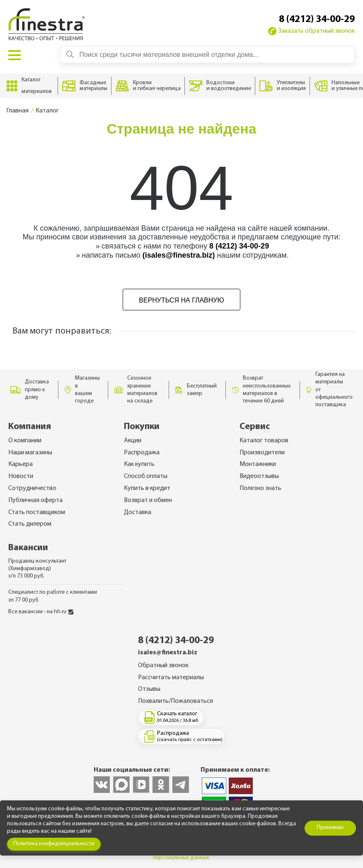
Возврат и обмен (148, 500)
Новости (21, 476)
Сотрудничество (32, 488)
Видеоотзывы (259, 476)
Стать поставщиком (37, 512)
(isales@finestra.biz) (179, 255)
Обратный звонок (163, 666)
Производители (262, 453)
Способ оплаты (146, 476)
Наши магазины (30, 453)
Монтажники (258, 464)
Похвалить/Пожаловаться (175, 701)
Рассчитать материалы (171, 678)
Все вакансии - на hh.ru (41, 612)
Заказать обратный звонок (311, 31)
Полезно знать (260, 488)
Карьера (21, 464)
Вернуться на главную (181, 300)
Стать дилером (30, 524)
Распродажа (142, 453)
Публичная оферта (35, 500)
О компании (25, 441)
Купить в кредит (147, 488)
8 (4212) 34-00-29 (317, 20)
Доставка (138, 512)
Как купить (139, 464)
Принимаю (330, 828)
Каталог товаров (264, 441)
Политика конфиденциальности (54, 844)
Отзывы (149, 689)
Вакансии (28, 548)
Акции (133, 441)
